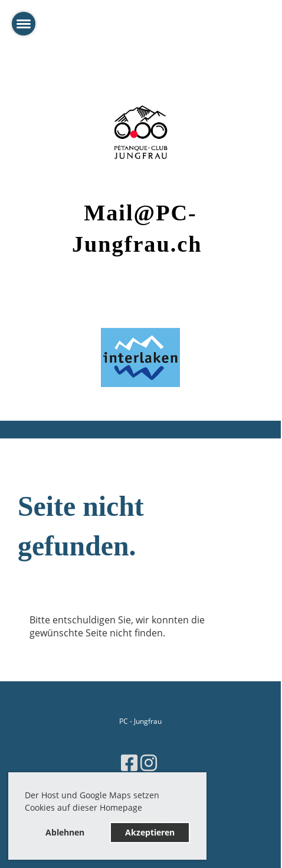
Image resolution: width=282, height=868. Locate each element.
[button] (146, 810)
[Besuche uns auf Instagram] (149, 763)
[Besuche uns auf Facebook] (129, 763)
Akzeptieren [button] (150, 832)
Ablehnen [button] (65, 832)
